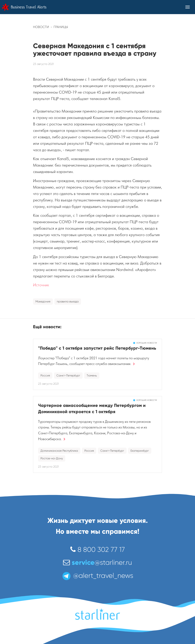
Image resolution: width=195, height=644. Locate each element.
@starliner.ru (97, 562)
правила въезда (68, 301)
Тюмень (92, 375)
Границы (61, 27)
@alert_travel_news (97, 576)
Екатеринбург (140, 451)
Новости (41, 27)
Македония (43, 301)
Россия (45, 375)
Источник (41, 285)
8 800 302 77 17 (98, 550)
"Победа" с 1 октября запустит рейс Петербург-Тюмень (97, 348)
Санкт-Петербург (68, 375)
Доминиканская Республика (59, 451)
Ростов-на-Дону (52, 458)
